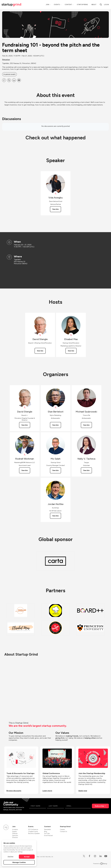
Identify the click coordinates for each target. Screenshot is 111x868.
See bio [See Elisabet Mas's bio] (71, 351)
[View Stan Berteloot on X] (56, 407)
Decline (11, 857)
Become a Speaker (34, 833)
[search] (101, 5)
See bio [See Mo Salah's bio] (55, 470)
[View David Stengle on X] (40, 335)
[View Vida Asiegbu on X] (56, 194)
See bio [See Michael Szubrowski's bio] (86, 425)
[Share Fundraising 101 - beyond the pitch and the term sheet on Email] (19, 80)
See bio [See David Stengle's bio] (40, 351)
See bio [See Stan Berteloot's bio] (55, 425)
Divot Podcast (48, 836)
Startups (15, 833)
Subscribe (100, 806)
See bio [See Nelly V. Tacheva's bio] (86, 470)
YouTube (47, 833)
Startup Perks (82, 5)
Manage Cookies (19, 862)
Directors (15, 837)
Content (68, 5)
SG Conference (33, 829)
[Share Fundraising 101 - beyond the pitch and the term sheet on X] (9, 80)
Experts (14, 832)
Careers (62, 829)
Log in (106, 5)
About (94, 5)
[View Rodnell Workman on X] (25, 455)
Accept (27, 857)
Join (47, 5)
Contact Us (63, 832)
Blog (46, 832)
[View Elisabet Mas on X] (71, 335)
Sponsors (15, 836)
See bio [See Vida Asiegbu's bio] (55, 209)
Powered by (100, 864)
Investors (15, 829)
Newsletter (47, 829)
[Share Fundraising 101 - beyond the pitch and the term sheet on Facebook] (4, 80)
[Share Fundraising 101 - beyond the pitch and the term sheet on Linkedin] (14, 80)
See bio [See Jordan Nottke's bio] (55, 516)
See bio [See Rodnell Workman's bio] (25, 470)
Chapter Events (33, 832)
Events (57, 5)
